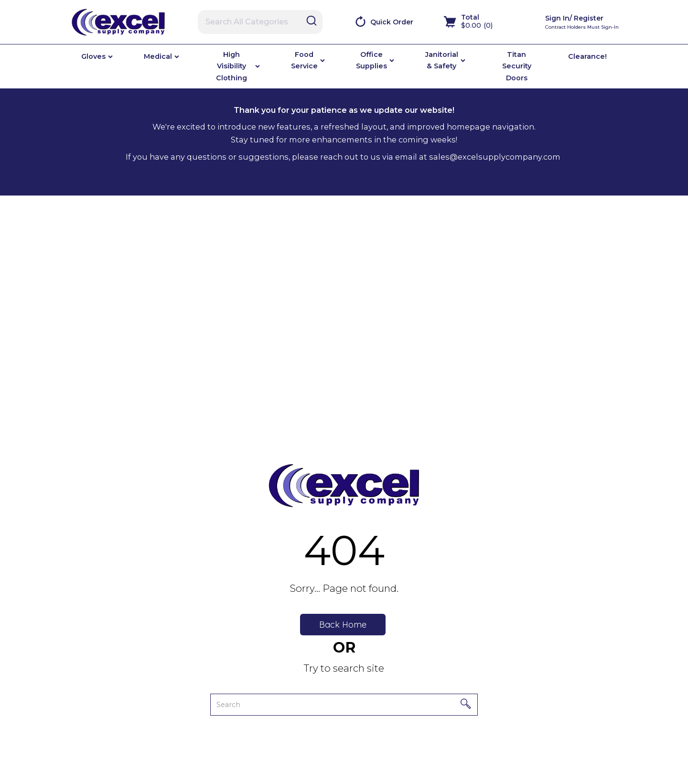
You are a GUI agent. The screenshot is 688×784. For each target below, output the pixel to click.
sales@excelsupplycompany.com (495, 157)
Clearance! (587, 56)
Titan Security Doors (517, 66)
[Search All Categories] (260, 22)
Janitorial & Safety (442, 60)
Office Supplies (371, 60)
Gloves (93, 56)
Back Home (343, 625)
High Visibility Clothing (231, 66)
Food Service (304, 60)
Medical (158, 56)
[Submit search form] (312, 22)
